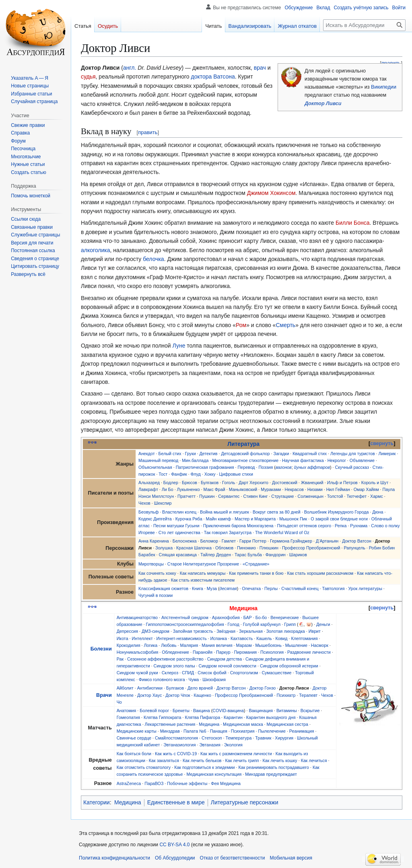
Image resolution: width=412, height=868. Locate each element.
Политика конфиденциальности (114, 858)
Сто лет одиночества (179, 532)
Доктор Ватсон (357, 541)
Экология (233, 745)
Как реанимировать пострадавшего (274, 767)
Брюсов (190, 483)
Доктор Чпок (178, 695)
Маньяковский (243, 489)
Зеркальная (251, 631)
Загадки (281, 454)
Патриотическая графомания (205, 467)
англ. (130, 68)
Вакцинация (261, 711)
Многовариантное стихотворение (245, 460)
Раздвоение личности (309, 652)
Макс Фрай (214, 489)
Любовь (169, 645)
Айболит (125, 688)
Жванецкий (312, 483)
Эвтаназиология (179, 745)
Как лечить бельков (202, 760)
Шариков (298, 555)
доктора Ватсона (213, 77)
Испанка (218, 638)
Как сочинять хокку (157, 573)
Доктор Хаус (149, 695)
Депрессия (127, 631)
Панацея (219, 731)
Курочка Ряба (189, 519)
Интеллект (142, 638)
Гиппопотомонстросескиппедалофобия (185, 624)
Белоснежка (185, 541)
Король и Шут (375, 483)
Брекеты (181, 711)
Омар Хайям (366, 489)
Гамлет (229, 541)
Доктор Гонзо (263, 688)
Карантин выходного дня (271, 717)
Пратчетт (186, 496)
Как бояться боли (134, 754)
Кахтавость (242, 638)
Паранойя (203, 652)
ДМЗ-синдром (156, 631)
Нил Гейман (338, 489)
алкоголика (96, 250)
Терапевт (308, 695)
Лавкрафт (148, 489)
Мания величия (217, 645)
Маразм (244, 645)
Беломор (209, 541)
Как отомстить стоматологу (144, 767)
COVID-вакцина (228, 711)
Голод (234, 624)
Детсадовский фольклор (245, 454)
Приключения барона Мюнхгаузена (238, 526)
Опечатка (251, 588)
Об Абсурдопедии (175, 858)
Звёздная (226, 631)
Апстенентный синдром (185, 617)
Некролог (337, 460)
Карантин (233, 717)
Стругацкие (282, 496)
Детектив (209, 454)
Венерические (284, 617)
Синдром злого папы (174, 666)
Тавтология (334, 588)
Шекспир (163, 503)
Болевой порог (154, 711)
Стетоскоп (212, 738)
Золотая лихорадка (286, 631)
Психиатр (286, 695)
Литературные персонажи (245, 802)
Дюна (378, 512)
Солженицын (310, 496)
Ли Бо (168, 489)
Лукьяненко (188, 489)
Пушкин (207, 496)
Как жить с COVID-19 (176, 754)
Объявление (362, 460)
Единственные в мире (176, 802)
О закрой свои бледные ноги (339, 519)
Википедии (384, 87)
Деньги (323, 624)
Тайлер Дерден (216, 555)
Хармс (377, 496)
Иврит (315, 631)
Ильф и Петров (342, 483)
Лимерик (387, 454)
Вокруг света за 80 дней (277, 512)
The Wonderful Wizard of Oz (282, 532)
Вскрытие (310, 711)
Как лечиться (314, 760)
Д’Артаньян (327, 541)
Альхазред (149, 483)
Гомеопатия (129, 717)
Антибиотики (150, 688)
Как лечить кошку (280, 760)
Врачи (104, 695)
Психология (272, 652)
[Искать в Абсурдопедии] (364, 25)
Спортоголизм (244, 673)
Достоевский (285, 483)
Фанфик (179, 474)
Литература (243, 444)
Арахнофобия (226, 617)
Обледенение (175, 652)
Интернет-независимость (182, 638)
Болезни (101, 649)
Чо (119, 702)
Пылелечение (272, 731)
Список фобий (212, 673)
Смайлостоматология (176, 738)
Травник (263, 738)
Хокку (210, 474)
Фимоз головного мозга (162, 679)
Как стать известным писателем (203, 580)
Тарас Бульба (248, 555)
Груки (191, 454)
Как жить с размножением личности (236, 754)
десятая (228, 588)
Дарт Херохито (253, 483)
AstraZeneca (129, 783)
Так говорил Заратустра (228, 532)
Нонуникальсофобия (138, 652)
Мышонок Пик (293, 519)
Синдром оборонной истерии (289, 666)
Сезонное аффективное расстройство (165, 659)
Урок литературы (365, 588)
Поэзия (266, 467)
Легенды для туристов (353, 454)
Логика (150, 645)
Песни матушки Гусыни (176, 526)
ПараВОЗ (154, 783)
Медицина (209, 724)
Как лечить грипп (242, 760)
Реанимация (302, 731)
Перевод (246, 467)
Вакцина (202, 711)
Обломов (224, 548)
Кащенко (202, 695)
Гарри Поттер (253, 541)
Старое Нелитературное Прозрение (203, 564)
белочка (153, 259)
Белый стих (170, 454)
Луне (179, 346)
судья (88, 77)
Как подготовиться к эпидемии (204, 767)
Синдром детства (225, 659)
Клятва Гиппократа (162, 717)
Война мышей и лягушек (225, 512)
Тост (163, 474)
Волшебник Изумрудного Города (337, 512)
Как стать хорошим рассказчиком (320, 573)
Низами (315, 489)
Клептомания (304, 638)
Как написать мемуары (203, 573)
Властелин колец (179, 512)
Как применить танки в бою (256, 573)
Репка (341, 526)
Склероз (170, 673)
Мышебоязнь (268, 645)
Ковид (281, 638)
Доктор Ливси (323, 104)
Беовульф (148, 512)
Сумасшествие (276, 673)
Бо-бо (261, 617)
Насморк (320, 645)
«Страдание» (256, 564)
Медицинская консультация (214, 774)
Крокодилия (129, 645)
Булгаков (210, 483)
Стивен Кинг (255, 496)
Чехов (144, 503)
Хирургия (284, 738)
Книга (198, 588)
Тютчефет (356, 496)
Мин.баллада (195, 460)
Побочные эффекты (187, 783)
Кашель (264, 638)
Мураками (271, 489)
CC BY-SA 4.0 (174, 845)
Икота (123, 638)
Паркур (223, 652)
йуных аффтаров (312, 467)
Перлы (271, 588)
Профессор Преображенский (311, 548)
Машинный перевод (158, 460)
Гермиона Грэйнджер (291, 541)
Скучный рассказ (352, 467)
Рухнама (359, 526)
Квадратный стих (310, 454)
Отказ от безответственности (233, 858)
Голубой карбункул (262, 624)
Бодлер (171, 483)
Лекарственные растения (170, 724)
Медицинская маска (243, 724)
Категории (97, 802)
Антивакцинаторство (137, 617)
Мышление (296, 645)
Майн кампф (219, 519)
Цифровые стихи (236, 474)
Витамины (287, 711)
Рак (120, 659)
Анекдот (147, 454)
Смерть (285, 325)
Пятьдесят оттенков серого (304, 526)
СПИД (188, 673)
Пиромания (246, 652)
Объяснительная (155, 467)
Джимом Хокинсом (271, 193)
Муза (212, 588)
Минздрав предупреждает (271, 774)
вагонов (284, 467)
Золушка (164, 548)
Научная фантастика (303, 460)
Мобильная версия (291, 858)
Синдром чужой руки (137, 673)
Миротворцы (151, 564)
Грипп (290, 624)
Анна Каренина (154, 541)
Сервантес (229, 496)
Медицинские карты (137, 731)
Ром (241, 325)
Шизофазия (214, 679)
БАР (248, 617)
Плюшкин (269, 548)
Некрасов (294, 489)
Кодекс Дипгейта (155, 519)
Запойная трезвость (193, 631)
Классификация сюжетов (163, 588)
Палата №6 (195, 731)
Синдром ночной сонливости (228, 666)
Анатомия (127, 711)
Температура (239, 738)
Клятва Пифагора (202, 717)
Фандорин (276, 555)
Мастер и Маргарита (255, 519)
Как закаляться (164, 760)
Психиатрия (243, 731)
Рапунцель (355, 548)
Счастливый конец (300, 588)
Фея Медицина (226, 783)
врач (260, 68)
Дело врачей (200, 688)
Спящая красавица (178, 555)
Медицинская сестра (287, 724)
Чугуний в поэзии (156, 595)
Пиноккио (246, 548)
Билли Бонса (353, 223)
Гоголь (229, 483)
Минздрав (170, 731)
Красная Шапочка (194, 548)
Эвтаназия (210, 745)
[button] (28, 274)
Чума (194, 679)
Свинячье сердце (134, 738)
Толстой (335, 496)
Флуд (196, 474)
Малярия (189, 645)
